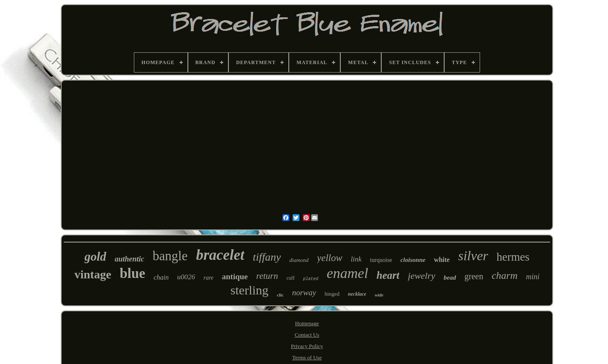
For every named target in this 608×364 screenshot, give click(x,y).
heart (388, 275)
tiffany (267, 257)
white (442, 260)
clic (280, 295)
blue (132, 273)
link (356, 259)
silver (473, 256)
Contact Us (307, 335)
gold (95, 256)
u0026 (186, 277)
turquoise (381, 260)
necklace (357, 294)
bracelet (220, 255)
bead (450, 278)
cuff (291, 278)
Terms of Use (307, 357)
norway (304, 293)
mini (533, 277)
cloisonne (413, 260)
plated (311, 279)
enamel (347, 273)
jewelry (422, 276)
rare (209, 278)
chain (161, 277)
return (267, 276)
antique (235, 276)
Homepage (307, 323)
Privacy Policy (307, 346)
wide (379, 295)
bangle (170, 256)
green (474, 276)
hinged (332, 294)
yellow (330, 258)
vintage (93, 274)
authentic (130, 259)
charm (504, 275)
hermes (513, 257)
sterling (250, 290)
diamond (299, 260)
